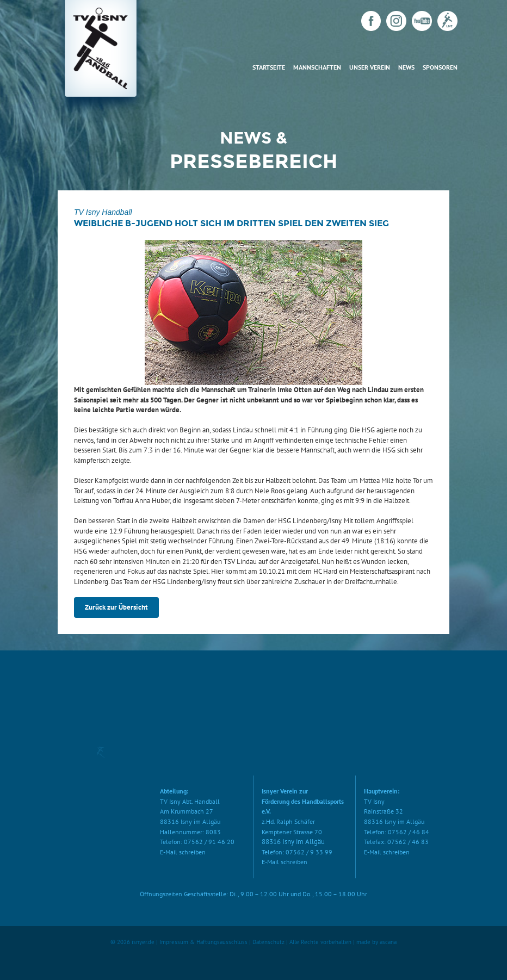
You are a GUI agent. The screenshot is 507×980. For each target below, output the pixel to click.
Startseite (269, 67)
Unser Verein (370, 67)
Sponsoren (440, 67)
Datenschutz (268, 942)
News (406, 67)
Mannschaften (317, 67)
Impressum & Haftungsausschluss (203, 942)
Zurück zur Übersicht (116, 607)
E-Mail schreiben (183, 852)
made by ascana (376, 942)
